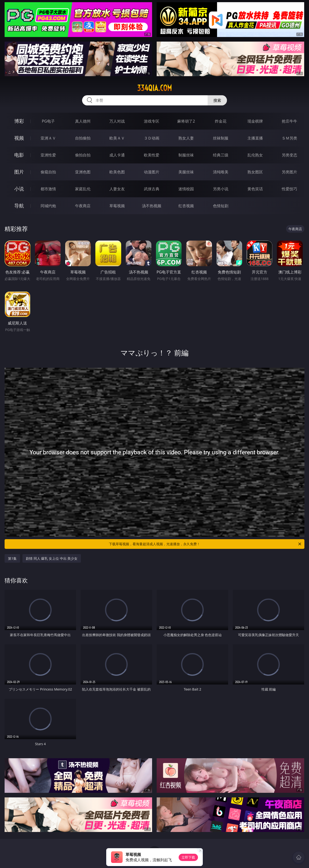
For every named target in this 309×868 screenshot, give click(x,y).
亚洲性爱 (48, 155)
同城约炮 (48, 206)
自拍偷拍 (83, 138)
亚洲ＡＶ (48, 138)
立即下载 (188, 857)
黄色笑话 (255, 189)
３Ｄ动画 (152, 138)
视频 (19, 138)
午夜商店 (83, 206)
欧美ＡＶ (117, 138)
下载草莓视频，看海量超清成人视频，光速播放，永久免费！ (205, 544)
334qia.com (154, 88)
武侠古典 (152, 189)
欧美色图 (117, 172)
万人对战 (117, 121)
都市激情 (48, 189)
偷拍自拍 (83, 155)
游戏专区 (152, 121)
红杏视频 (186, 206)
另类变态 (289, 155)
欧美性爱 (152, 155)
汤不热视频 (152, 206)
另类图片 (289, 172)
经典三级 (221, 155)
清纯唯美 (221, 172)
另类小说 (221, 189)
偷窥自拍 (48, 172)
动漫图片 (152, 172)
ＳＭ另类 (289, 138)
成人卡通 (117, 155)
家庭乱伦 (83, 189)
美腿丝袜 (186, 172)
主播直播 (255, 138)
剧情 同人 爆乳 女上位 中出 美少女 (52, 558)
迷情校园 (186, 189)
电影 (19, 155)
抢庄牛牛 (289, 121)
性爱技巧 (289, 189)
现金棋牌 (255, 121)
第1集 (12, 558)
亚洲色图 (83, 172)
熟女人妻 (186, 138)
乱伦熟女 (255, 155)
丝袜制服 (221, 138)
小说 (19, 189)
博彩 (19, 121)
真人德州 (83, 121)
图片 (19, 172)
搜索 (217, 100)
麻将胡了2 (186, 121)
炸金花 (221, 121)
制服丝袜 (186, 155)
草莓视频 (117, 206)
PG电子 (48, 121)
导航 (19, 206)
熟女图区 (255, 172)
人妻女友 (117, 189)
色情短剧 (221, 206)
